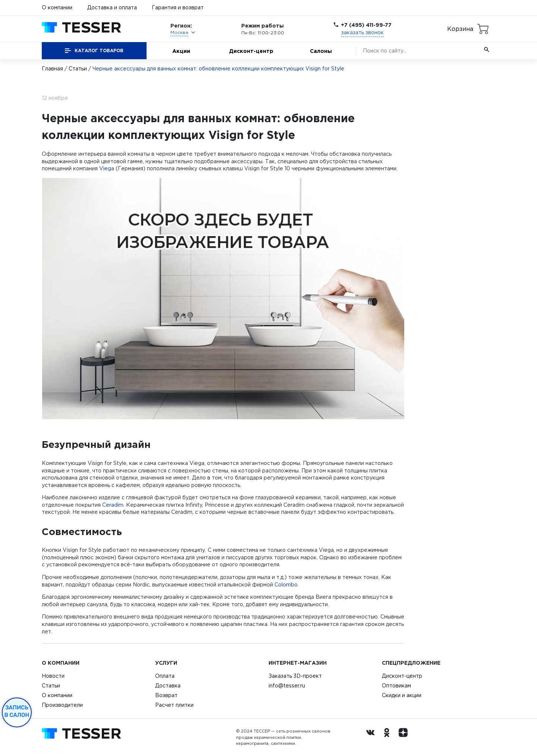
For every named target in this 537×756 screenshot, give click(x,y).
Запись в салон (17, 711)
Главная (52, 69)
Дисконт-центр (251, 51)
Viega (107, 168)
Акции (181, 51)
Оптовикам (396, 686)
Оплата (165, 676)
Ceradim (113, 505)
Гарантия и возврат (178, 7)
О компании (57, 7)
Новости (53, 676)
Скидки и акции (402, 695)
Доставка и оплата (112, 7)
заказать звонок (362, 32)
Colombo (286, 585)
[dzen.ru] (405, 737)
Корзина (460, 29)
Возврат (166, 695)
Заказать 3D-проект (295, 676)
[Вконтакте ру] (372, 737)
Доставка (168, 686)
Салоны (321, 51)
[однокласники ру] (389, 737)
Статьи (78, 69)
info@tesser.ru (287, 686)
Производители (62, 705)
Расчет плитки (174, 705)
